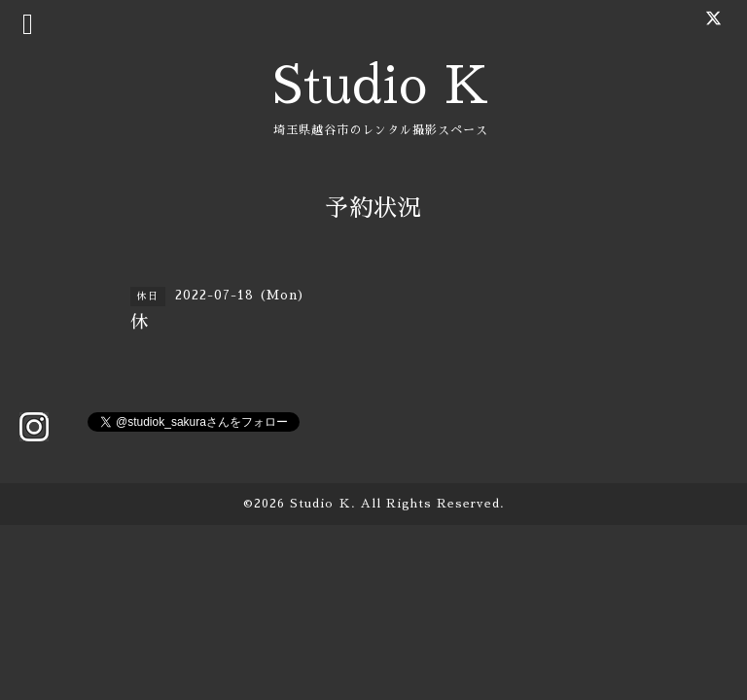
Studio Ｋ (320, 504)
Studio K (381, 86)
